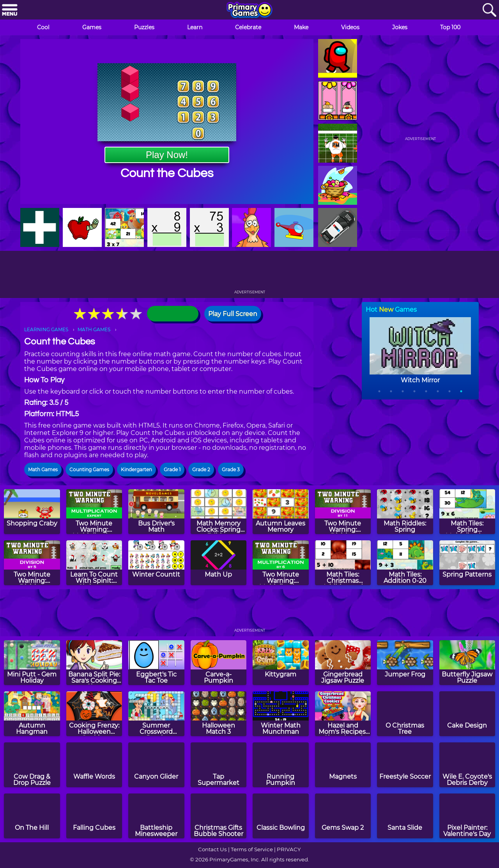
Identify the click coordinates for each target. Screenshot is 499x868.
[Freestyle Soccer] (405, 765)
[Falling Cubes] (94, 816)
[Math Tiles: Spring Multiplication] (467, 512)
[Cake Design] (467, 714)
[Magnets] (343, 765)
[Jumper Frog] (405, 663)
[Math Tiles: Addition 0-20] (405, 563)
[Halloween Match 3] (219, 714)
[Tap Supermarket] (219, 765)
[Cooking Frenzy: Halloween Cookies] (94, 714)
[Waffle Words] (94, 765)
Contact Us (212, 849)
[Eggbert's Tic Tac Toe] (156, 663)
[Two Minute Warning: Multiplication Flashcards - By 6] (281, 563)
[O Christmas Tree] (405, 714)
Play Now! (167, 155)
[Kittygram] (281, 663)
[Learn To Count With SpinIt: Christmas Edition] (94, 563)
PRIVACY (289, 849)
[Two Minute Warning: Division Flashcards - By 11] (343, 512)
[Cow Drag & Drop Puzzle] (32, 765)
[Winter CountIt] (156, 563)
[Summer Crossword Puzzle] (156, 714)
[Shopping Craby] (32, 512)
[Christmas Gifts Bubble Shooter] (219, 816)
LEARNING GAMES (46, 329)
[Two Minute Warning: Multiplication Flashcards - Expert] (94, 512)
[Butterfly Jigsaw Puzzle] (467, 663)
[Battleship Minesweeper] (156, 816)
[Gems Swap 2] (343, 816)
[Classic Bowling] (281, 816)
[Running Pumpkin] (281, 765)
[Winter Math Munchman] (281, 714)
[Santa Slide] (405, 816)
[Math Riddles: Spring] (405, 512)
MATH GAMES (94, 329)
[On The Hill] (32, 816)
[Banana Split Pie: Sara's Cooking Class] (94, 663)
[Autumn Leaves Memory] (281, 512)
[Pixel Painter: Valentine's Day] (467, 816)
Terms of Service (252, 849)
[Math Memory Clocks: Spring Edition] (219, 512)
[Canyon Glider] (156, 765)
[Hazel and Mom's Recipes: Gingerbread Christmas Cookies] (343, 714)
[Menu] (10, 10)
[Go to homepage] (249, 11)
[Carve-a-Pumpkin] (219, 663)
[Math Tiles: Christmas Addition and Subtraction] (343, 563)
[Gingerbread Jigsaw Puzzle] (343, 663)
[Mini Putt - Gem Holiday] (32, 663)
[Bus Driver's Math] (156, 512)
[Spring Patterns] (467, 563)
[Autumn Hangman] (32, 714)
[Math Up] (219, 563)
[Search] (489, 10)
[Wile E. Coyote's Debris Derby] (467, 765)
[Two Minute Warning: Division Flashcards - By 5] (32, 563)
